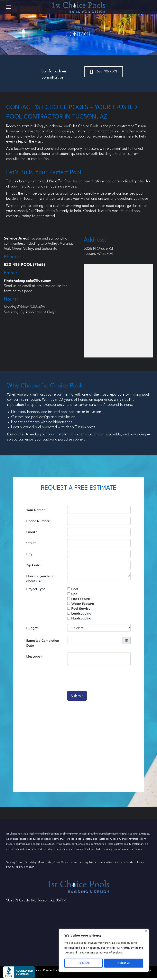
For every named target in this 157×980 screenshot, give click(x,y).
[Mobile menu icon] (8, 7)
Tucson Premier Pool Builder (51, 972)
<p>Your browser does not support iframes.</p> (78, 642)
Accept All (124, 963)
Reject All (84, 963)
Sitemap (146, 972)
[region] (104, 950)
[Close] (146, 931)
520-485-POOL (104, 72)
